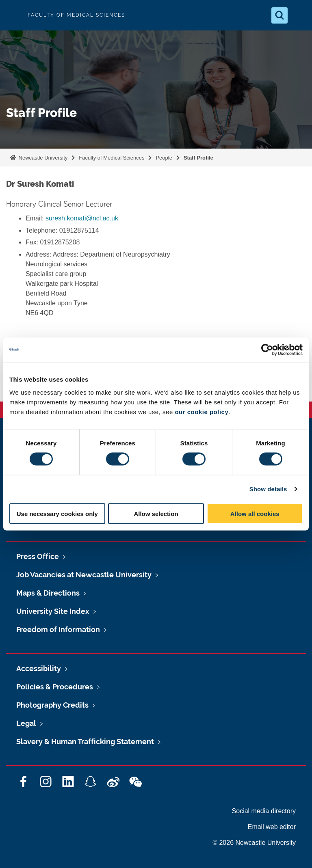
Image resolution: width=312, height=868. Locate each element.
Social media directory (264, 811)
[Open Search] (279, 15)
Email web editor (272, 827)
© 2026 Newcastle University (254, 843)
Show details (268, 489)
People (164, 158)
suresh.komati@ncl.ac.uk (82, 218)
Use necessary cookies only (57, 513)
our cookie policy (201, 411)
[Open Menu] (299, 15)
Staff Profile (198, 158)
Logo (13, 15)
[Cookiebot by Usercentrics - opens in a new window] (267, 350)
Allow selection (156, 513)
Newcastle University (42, 158)
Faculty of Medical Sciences (112, 158)
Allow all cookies (255, 513)
